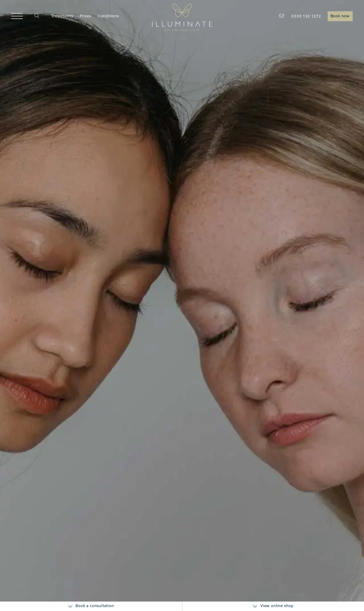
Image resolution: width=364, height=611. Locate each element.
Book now (340, 16)
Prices (85, 16)
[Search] (37, 16)
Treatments (62, 16)
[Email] (282, 16)
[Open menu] (17, 16)
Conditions (108, 16)
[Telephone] (306, 17)
